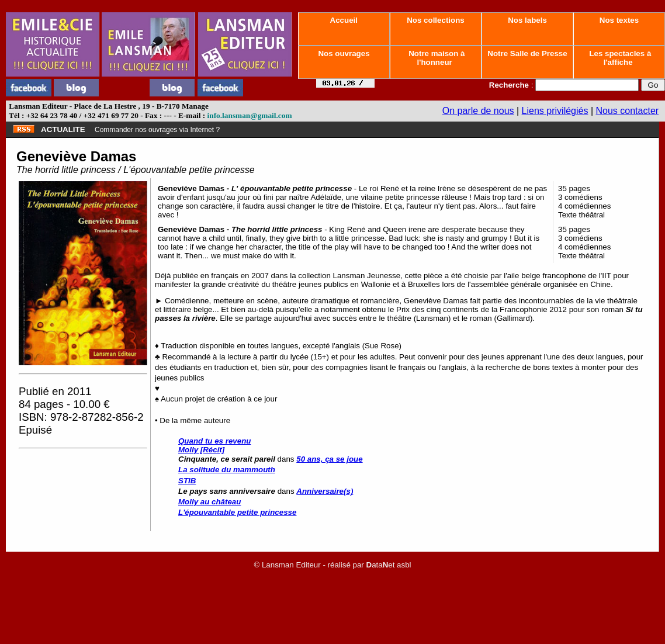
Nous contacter (628, 111)
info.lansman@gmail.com (250, 115)
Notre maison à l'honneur (436, 58)
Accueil (344, 20)
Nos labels (527, 20)
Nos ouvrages (344, 53)
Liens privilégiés (555, 111)
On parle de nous (478, 111)
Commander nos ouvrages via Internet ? (157, 130)
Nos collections (436, 20)
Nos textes (619, 20)
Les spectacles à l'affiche (619, 58)
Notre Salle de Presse (528, 53)
